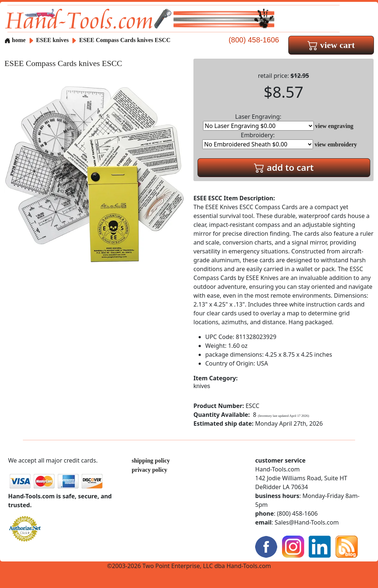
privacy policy (150, 470)
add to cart (284, 167)
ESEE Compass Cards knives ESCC (125, 40)
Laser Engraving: (258, 122)
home (15, 40)
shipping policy (151, 461)
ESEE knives (52, 40)
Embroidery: (258, 140)
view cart (331, 45)
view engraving (334, 126)
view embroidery (336, 144)
